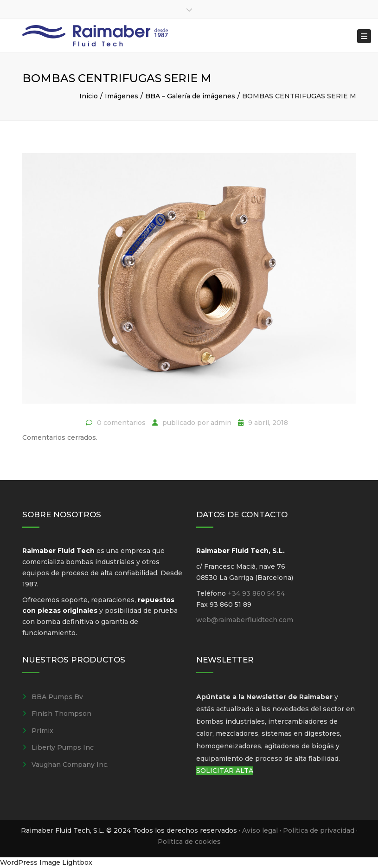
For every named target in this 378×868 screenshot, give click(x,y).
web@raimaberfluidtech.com (245, 620)
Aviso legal (260, 830)
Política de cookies (189, 842)
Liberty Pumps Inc (63, 747)
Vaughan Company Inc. (70, 765)
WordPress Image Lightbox (46, 862)
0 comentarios (121, 423)
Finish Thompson (61, 714)
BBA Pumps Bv (57, 697)
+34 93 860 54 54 (256, 593)
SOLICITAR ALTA (225, 771)
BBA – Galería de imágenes (190, 96)
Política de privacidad (319, 830)
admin (221, 423)
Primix (42, 731)
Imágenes (122, 96)
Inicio (89, 96)
